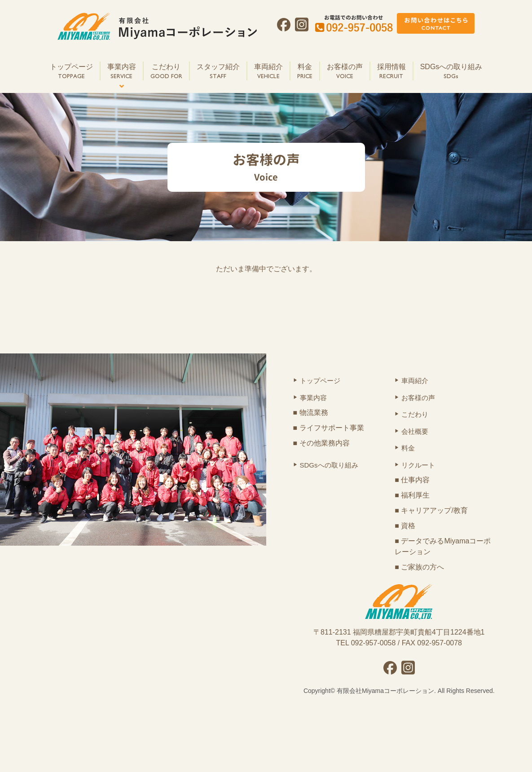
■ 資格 (405, 526)
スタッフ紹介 (218, 72)
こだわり (166, 72)
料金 (305, 72)
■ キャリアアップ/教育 (431, 510)
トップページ (71, 72)
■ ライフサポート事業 (329, 428)
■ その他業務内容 (321, 443)
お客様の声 (345, 72)
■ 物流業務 (311, 412)
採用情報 (391, 72)
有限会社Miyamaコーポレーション (385, 691)
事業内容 (122, 72)
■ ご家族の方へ (419, 567)
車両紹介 (268, 72)
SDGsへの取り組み (451, 72)
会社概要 (415, 431)
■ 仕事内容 (412, 480)
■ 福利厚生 (412, 495)
